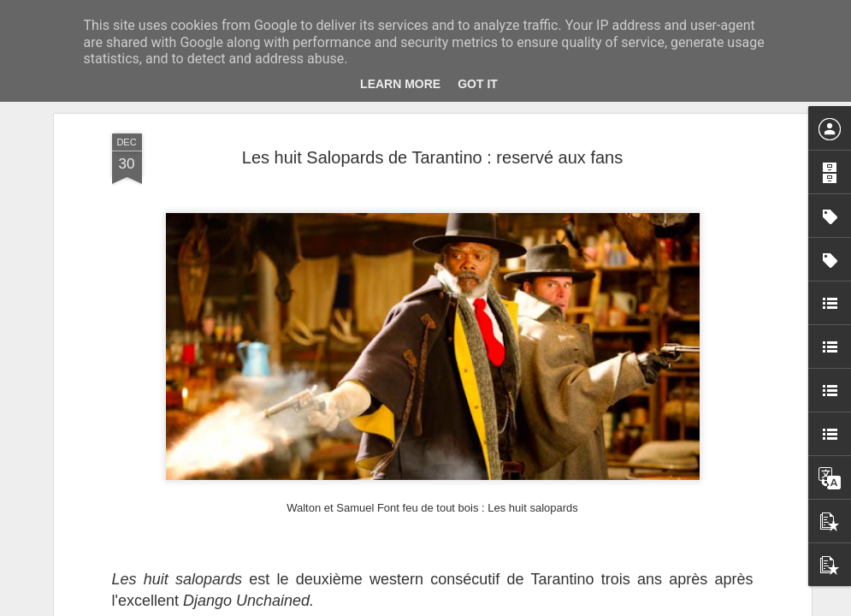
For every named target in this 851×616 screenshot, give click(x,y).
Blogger (487, 607)
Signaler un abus (544, 607)
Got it (478, 84)
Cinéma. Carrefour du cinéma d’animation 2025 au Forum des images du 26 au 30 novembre (674, 159)
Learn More (400, 84)
